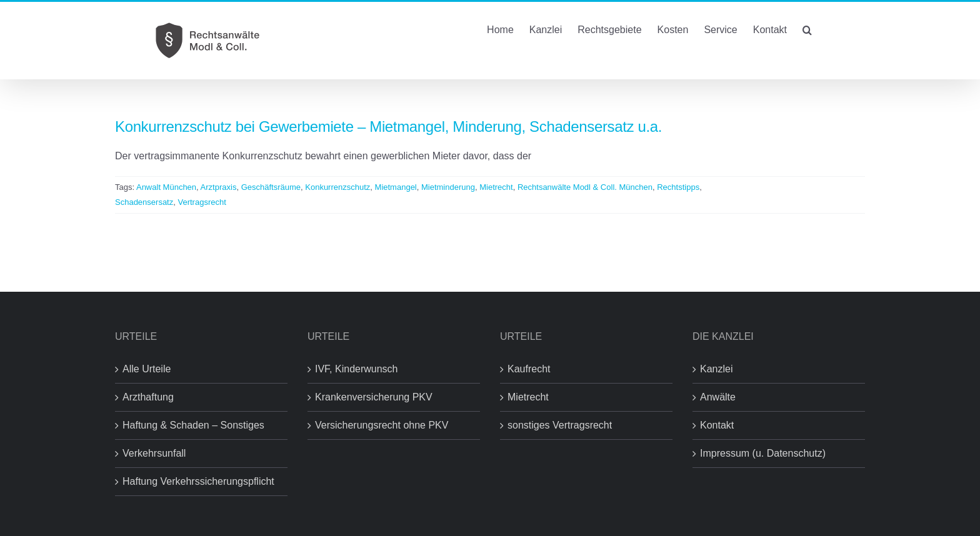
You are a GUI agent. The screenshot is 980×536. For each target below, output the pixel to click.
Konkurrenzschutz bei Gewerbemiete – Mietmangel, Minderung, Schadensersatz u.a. (388, 127)
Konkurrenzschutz (337, 187)
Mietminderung (448, 187)
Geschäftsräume (271, 187)
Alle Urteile (147, 369)
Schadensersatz (144, 202)
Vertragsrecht (202, 202)
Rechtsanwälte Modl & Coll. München (585, 187)
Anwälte (718, 397)
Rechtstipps (678, 187)
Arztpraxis (219, 187)
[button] (807, 29)
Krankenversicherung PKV (374, 397)
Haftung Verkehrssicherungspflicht (198, 481)
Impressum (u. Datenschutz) (763, 453)
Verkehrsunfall (154, 453)
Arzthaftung (148, 397)
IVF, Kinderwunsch (357, 369)
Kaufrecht (529, 369)
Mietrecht (496, 187)
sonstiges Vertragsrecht (560, 425)
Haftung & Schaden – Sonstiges (193, 425)
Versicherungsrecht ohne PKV (382, 425)
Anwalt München (166, 187)
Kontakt (717, 425)
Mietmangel (396, 187)
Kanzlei (716, 369)
